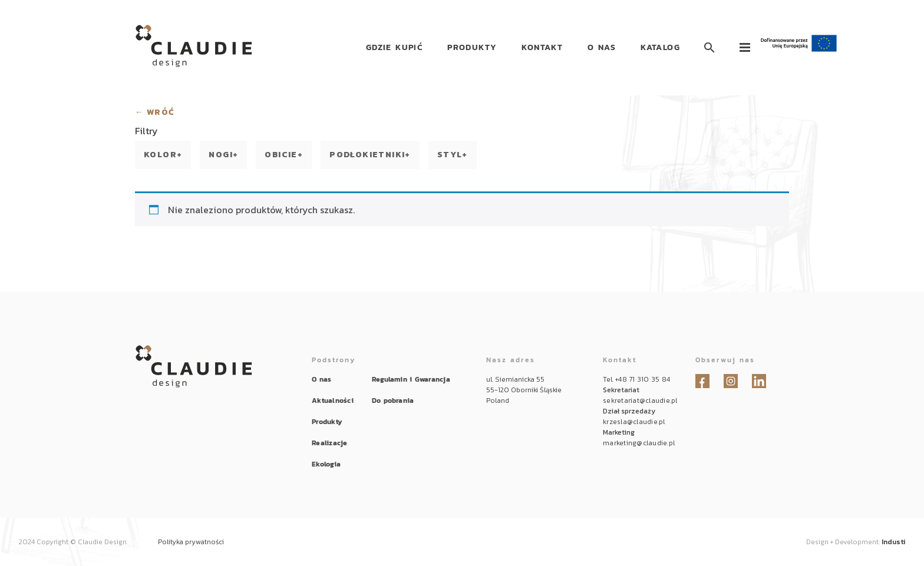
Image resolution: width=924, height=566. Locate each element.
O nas (602, 47)
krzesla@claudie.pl (634, 422)
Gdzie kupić (394, 47)
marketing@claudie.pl (639, 443)
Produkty (472, 47)
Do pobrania (393, 400)
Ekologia (326, 464)
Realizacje (329, 443)
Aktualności (333, 400)
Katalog (660, 47)
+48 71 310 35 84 (643, 379)
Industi (893, 542)
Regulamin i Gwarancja (411, 379)
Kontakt (542, 47)
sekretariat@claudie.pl (640, 400)
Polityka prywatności (191, 542)
